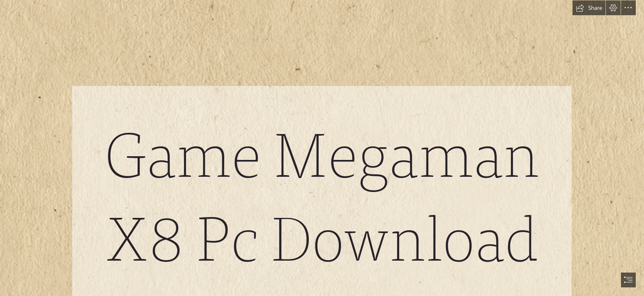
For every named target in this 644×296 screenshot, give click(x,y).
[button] (589, 8)
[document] (322, 148)
